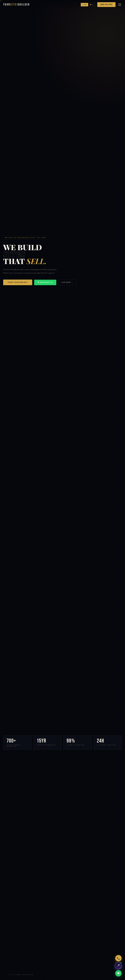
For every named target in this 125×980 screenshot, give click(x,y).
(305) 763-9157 (106, 5)
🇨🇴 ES (92, 5)
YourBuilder (16, 5)
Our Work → (67, 282)
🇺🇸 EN (84, 5)
